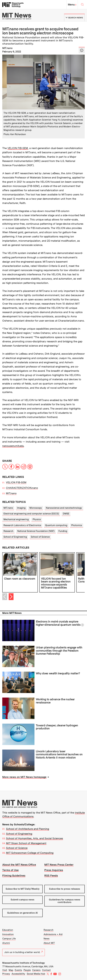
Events (18, 970)
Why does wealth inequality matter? (58, 673)
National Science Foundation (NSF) (36, 531)
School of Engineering (15, 537)
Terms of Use (10, 870)
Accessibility (18, 974)
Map (11, 970)
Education (8, 930)
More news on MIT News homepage (24, 777)
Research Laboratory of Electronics (22, 525)
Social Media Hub (36, 974)
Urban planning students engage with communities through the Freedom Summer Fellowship (59, 651)
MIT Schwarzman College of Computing (30, 853)
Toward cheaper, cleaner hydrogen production (57, 727)
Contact (46, 970)
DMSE (66, 514)
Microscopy (36, 508)
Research (8, 531)
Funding (63, 531)
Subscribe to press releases (65, 889)
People (27, 970)
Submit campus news (22, 900)
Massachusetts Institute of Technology (24, 963)
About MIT (49, 943)
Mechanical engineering (16, 519)
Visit (5, 970)
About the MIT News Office (19, 865)
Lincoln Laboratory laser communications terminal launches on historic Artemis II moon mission (59, 754)
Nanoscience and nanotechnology (64, 508)
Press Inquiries (54, 870)
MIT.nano (11, 493)
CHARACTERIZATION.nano (22, 488)
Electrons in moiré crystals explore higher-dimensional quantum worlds (58, 623)
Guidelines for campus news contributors (65, 901)
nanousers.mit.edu (13, 446)
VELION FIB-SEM (18, 148)
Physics (37, 519)
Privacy (6, 974)
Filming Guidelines (14, 876)
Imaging (21, 508)
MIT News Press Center (59, 865)
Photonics (77, 525)
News (47, 939)
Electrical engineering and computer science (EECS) (31, 514)
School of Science (40, 537)
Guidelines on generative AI (22, 913)
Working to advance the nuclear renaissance (55, 701)
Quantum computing (56, 525)
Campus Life (9, 939)
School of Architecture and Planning (28, 829)
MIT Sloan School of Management (26, 843)
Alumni (6, 943)
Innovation (8, 934)
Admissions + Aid (53, 934)
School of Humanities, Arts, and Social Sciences (35, 838)
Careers (36, 970)
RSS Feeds (51, 876)
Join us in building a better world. (24, 952)
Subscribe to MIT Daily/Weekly (23, 889)
